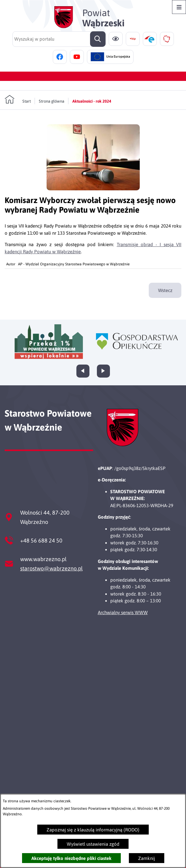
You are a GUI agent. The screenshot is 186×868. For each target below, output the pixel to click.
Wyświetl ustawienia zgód (93, 844)
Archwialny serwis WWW (123, 612)
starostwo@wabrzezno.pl (51, 568)
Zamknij (147, 858)
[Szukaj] (98, 39)
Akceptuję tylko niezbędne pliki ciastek (71, 858)
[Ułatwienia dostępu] (116, 39)
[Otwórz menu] (179, 7)
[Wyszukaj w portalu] (59, 39)
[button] (93, 189)
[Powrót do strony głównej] (18, 100)
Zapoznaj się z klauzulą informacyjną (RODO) (93, 830)
